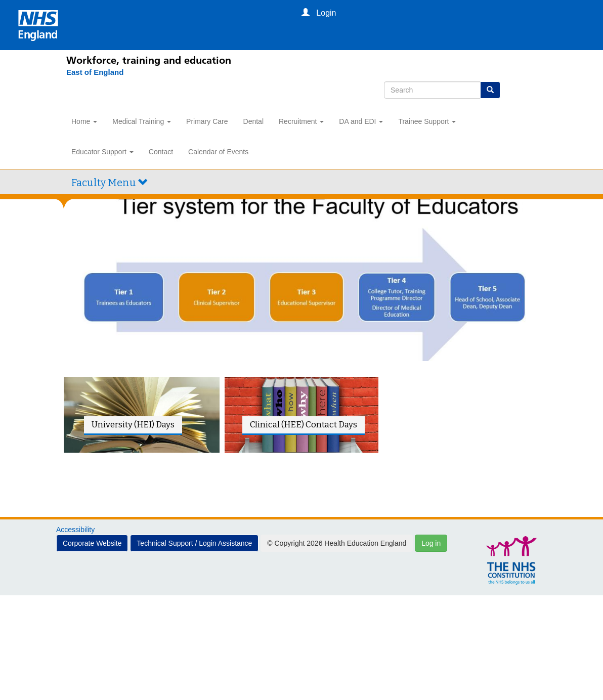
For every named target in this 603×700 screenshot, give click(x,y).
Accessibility (75, 530)
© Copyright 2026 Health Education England (337, 543)
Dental (253, 121)
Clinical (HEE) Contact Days (304, 424)
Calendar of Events (218, 152)
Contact (161, 152)
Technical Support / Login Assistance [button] (194, 543)
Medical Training (142, 121)
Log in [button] (431, 543)
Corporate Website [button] (92, 543)
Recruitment (301, 121)
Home (84, 121)
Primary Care (207, 121)
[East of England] (90, 72)
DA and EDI (361, 121)
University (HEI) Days (133, 424)
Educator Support (102, 152)
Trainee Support (427, 121)
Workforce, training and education (149, 60)
